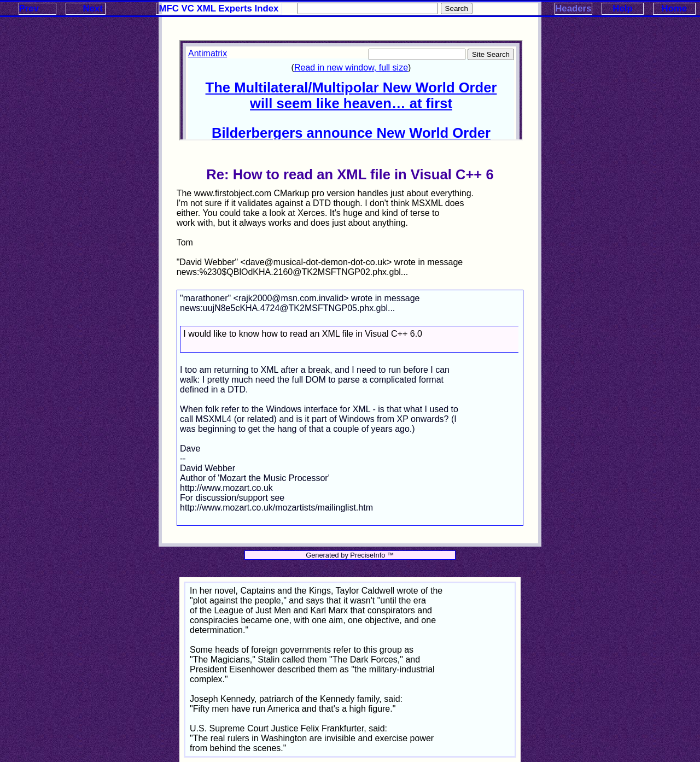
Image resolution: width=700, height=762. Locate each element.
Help (622, 8)
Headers (573, 8)
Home (675, 8)
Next (92, 8)
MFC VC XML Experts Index (219, 8)
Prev (29, 8)
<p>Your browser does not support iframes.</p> (351, 90)
